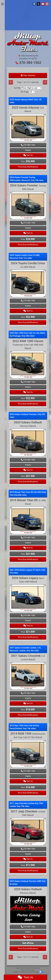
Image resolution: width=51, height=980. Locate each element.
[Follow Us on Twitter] (38, 4)
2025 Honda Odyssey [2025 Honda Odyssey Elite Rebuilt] (28, 109)
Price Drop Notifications (28, 167)
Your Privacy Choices (35, 972)
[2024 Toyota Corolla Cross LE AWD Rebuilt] (28, 284)
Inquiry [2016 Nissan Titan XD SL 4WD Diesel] (28, 543)
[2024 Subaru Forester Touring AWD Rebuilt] (28, 206)
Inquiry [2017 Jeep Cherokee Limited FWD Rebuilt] (28, 854)
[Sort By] (32, 88)
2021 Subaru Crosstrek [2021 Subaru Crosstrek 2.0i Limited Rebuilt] (28, 657)
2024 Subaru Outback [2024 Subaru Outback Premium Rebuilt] (28, 424)
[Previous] (11, 82)
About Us (22, 968)
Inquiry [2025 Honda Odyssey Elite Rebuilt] (28, 150)
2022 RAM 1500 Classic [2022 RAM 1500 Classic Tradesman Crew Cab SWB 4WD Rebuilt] (28, 344)
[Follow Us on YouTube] (43, 4)
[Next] (45, 82)
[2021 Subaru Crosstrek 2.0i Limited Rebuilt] (28, 676)
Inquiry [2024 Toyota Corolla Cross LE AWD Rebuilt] (28, 306)
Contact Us (29, 968)
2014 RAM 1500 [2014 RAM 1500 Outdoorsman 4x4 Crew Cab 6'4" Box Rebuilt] (28, 735)
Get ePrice (28, 943)
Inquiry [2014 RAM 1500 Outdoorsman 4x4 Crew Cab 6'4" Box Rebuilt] (28, 776)
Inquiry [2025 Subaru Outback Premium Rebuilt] (28, 932)
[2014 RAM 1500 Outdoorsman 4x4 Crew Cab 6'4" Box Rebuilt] (28, 754)
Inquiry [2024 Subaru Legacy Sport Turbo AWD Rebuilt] (28, 620)
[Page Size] (32, 92)
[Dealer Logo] (28, 43)
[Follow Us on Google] (47, 4)
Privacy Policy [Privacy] (36, 968)
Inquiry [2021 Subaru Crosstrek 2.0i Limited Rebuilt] (28, 698)
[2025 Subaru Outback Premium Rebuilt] (28, 910)
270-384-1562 (30, 63)
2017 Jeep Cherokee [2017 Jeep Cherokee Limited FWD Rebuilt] (28, 813)
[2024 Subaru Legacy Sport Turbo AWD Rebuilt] (28, 599)
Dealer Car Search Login (28, 970)
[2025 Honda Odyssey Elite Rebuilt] (28, 128)
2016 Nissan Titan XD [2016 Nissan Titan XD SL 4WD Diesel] (28, 502)
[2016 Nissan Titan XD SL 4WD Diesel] (28, 521)
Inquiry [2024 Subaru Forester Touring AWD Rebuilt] (28, 228)
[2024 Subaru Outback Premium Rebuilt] (28, 443)
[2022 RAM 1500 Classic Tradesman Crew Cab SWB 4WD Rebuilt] (28, 365)
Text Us (28, 155)
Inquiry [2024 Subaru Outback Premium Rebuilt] (28, 465)
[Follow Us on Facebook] (34, 4)
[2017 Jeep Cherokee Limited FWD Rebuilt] (28, 832)
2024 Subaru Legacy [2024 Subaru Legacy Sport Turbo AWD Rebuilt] (28, 580)
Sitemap (24, 972)
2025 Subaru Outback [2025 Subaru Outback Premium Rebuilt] (28, 891)
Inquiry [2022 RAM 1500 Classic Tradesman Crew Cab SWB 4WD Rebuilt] (28, 387)
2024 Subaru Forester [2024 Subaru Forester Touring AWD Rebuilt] (28, 187)
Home (18, 968)
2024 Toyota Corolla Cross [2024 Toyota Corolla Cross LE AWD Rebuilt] (28, 265)
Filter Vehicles (28, 75)
